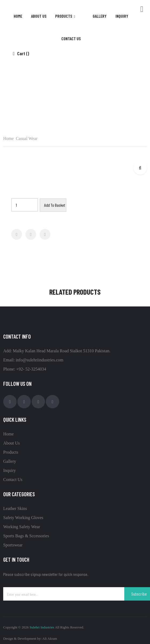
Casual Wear (80, 94)
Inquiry (10, 470)
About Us (39, 16)
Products (11, 452)
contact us (71, 38)
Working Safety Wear (22, 527)
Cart (21, 53)
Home (18, 16)
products (64, 16)
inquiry (122, 16)
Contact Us (13, 480)
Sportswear (13, 545)
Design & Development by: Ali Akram (30, 639)
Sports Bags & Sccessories (26, 536)
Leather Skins (15, 508)
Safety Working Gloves (23, 518)
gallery (100, 16)
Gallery (10, 461)
